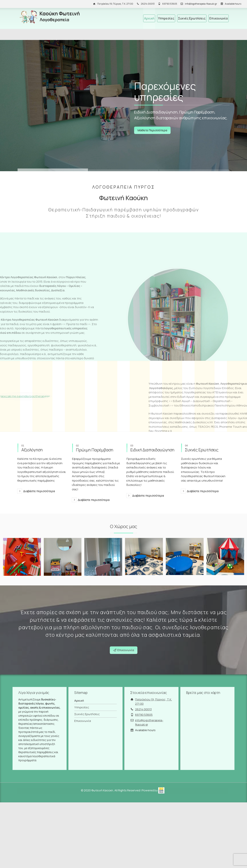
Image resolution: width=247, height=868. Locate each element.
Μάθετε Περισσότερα (152, 130)
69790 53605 (170, 4)
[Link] (123, 106)
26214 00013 (148, 4)
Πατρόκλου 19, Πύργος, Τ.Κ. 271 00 (115, 4)
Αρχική (149, 18)
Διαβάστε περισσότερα (38, 473)
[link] (161, 790)
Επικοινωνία (219, 18)
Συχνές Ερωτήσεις (192, 18)
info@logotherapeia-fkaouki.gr (201, 4)
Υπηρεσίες (166, 18)
